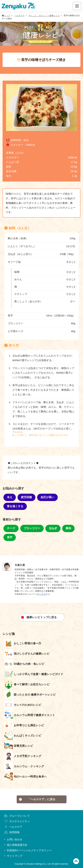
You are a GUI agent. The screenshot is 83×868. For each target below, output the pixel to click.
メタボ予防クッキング (23, 756)
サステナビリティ (17, 821)
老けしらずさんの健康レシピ (27, 654)
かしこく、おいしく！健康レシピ (44, 16)
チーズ (11, 528)
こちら (42, 594)
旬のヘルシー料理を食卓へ (26, 777)
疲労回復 (26, 497)
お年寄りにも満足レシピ (24, 725)
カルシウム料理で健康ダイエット (30, 715)
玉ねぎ (53, 528)
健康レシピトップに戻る (39, 617)
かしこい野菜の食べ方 (23, 643)
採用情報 (12, 832)
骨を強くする (15, 506)
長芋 (10, 537)
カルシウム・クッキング (24, 766)
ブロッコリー (32, 528)
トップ (6, 16)
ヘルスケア (19, 16)
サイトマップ (13, 856)
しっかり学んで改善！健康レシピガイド (34, 674)
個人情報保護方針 (15, 845)
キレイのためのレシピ (23, 705)
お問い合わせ (13, 839)
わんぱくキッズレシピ (23, 736)
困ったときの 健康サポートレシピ (30, 695)
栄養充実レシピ (19, 746)
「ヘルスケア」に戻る (37, 799)
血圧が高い (47, 497)
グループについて (17, 816)
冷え (10, 497)
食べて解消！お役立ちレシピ (27, 684)
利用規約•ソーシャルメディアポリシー (27, 850)
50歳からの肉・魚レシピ (24, 664)
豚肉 (68, 528)
